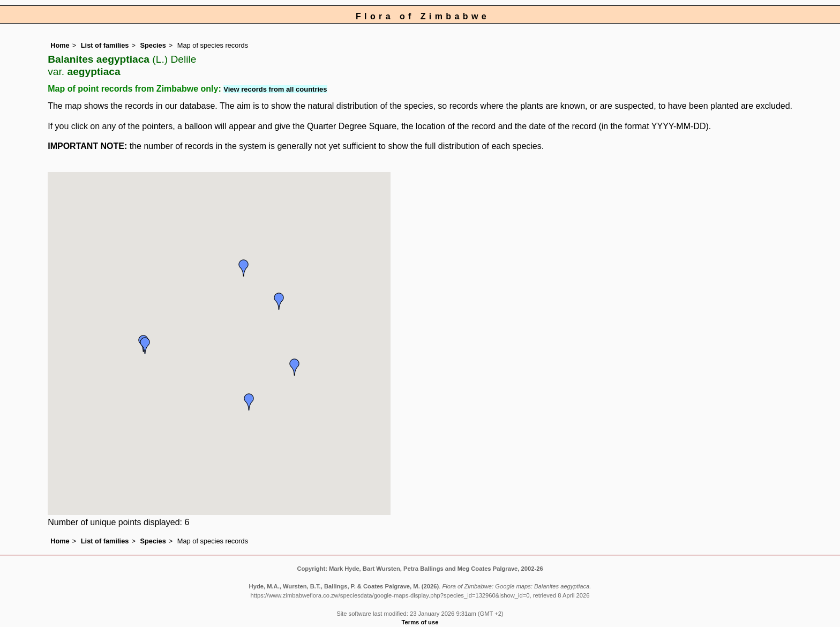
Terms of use (420, 622)
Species (153, 45)
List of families (105, 45)
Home (60, 45)
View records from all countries (275, 89)
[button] (295, 367)
